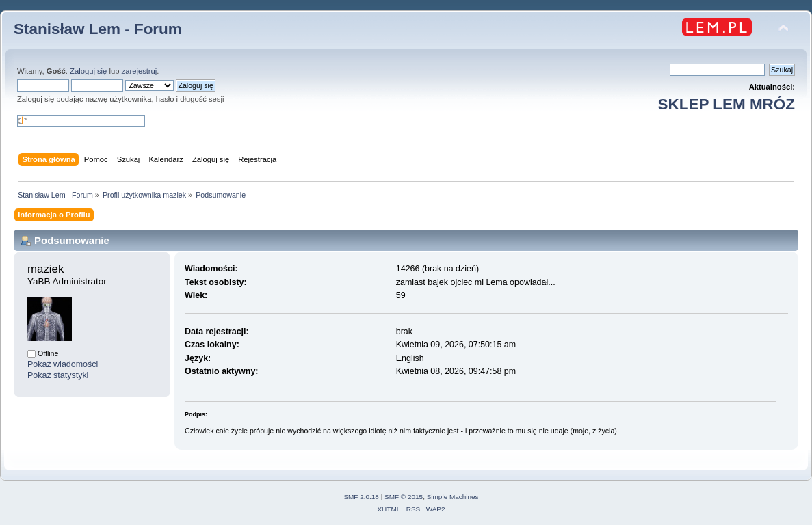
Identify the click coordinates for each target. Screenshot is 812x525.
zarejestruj (140, 71)
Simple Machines (453, 497)
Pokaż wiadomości (63, 364)
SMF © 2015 (404, 497)
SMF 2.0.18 (361, 497)
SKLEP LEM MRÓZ (726, 104)
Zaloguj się (88, 71)
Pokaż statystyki (58, 375)
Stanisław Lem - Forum (98, 29)
